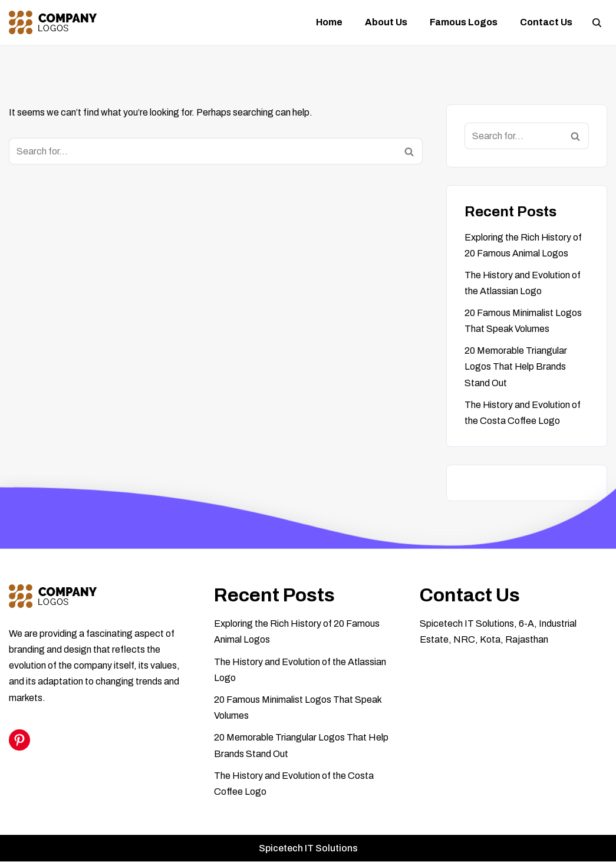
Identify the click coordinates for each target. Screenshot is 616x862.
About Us (386, 22)
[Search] (597, 23)
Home (329, 22)
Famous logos (464, 22)
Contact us (546, 22)
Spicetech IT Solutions (308, 849)
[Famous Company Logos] (53, 22)
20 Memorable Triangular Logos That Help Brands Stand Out (516, 367)
